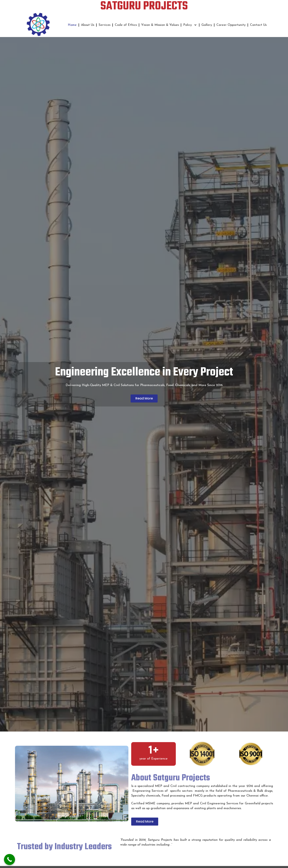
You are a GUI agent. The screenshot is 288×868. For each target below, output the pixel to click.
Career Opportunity (231, 25)
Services (104, 25)
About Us (88, 25)
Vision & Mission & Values (160, 25)
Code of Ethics (126, 25)
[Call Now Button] (9, 859)
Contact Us (258, 25)
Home (72, 25)
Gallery (207, 25)
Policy (190, 25)
